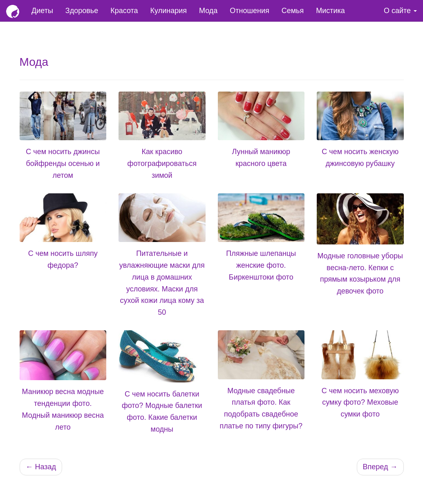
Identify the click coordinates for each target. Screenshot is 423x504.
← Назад (41, 467)
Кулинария (169, 11)
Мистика (330, 11)
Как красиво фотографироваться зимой (162, 164)
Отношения (249, 11)
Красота (124, 11)
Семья (293, 11)
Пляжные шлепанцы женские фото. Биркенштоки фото (261, 265)
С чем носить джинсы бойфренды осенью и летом (63, 164)
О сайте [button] (400, 11)
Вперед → (380, 467)
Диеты (42, 11)
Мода (208, 11)
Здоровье (82, 11)
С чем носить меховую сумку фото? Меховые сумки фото (360, 403)
